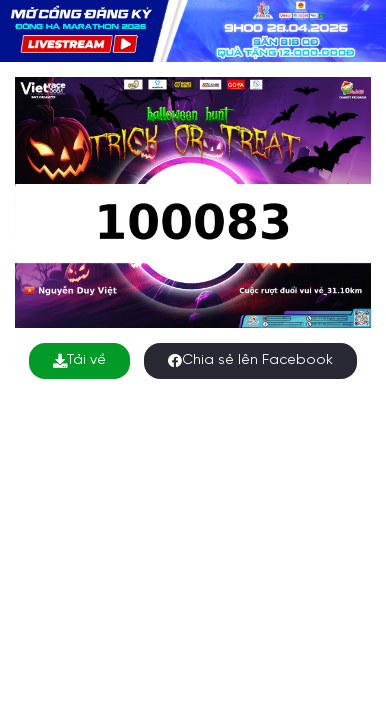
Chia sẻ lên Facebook (250, 360)
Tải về (79, 360)
